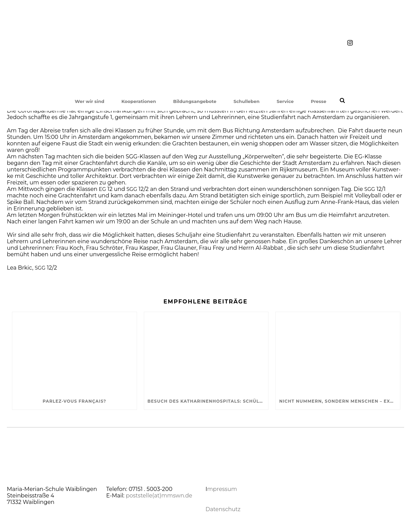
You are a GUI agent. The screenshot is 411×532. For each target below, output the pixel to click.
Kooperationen (139, 101)
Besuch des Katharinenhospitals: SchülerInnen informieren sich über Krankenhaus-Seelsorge (208, 401)
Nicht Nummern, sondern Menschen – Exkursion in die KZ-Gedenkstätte (340, 401)
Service (285, 101)
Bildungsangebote (195, 101)
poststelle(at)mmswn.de (159, 496)
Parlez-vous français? (74, 401)
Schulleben (247, 101)
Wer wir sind (89, 101)
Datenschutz (223, 509)
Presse (319, 101)
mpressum (222, 489)
